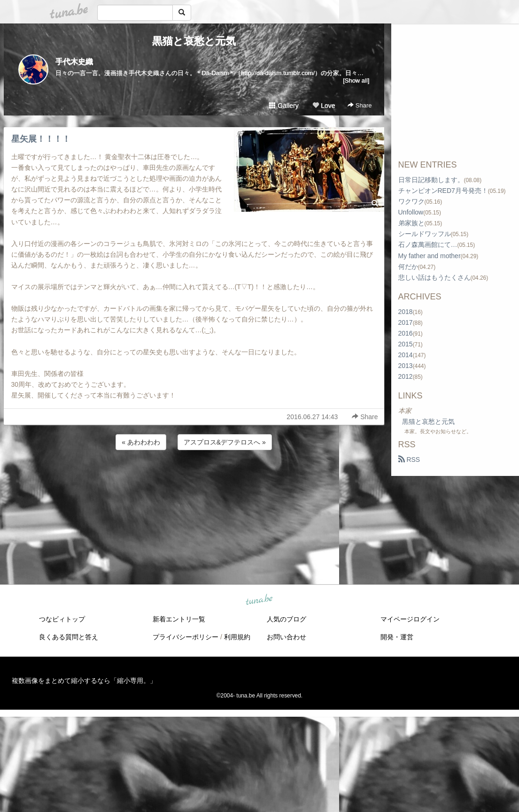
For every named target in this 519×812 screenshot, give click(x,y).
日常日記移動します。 (431, 180)
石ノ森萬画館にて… (428, 245)
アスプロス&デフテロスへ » (225, 442)
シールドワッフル (425, 234)
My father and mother (430, 256)
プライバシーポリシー (186, 637)
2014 (406, 355)
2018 (406, 312)
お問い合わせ (287, 637)
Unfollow (411, 212)
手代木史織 (74, 62)
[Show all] (356, 80)
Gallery (284, 106)
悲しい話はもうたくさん (434, 277)
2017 (406, 322)
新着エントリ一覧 (179, 619)
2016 (406, 333)
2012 (406, 376)
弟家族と (411, 223)
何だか (408, 267)
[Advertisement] (194, 477)
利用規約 (237, 637)
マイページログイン (410, 619)
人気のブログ (287, 619)
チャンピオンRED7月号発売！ (443, 191)
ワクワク (411, 201)
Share (360, 105)
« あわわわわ (141, 442)
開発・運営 (397, 637)
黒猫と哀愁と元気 (194, 41)
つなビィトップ (62, 619)
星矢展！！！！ (41, 139)
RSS (409, 460)
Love (324, 106)
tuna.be (259, 600)
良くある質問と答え (69, 637)
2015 (406, 344)
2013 (406, 366)
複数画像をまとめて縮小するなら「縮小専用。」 (84, 681)
